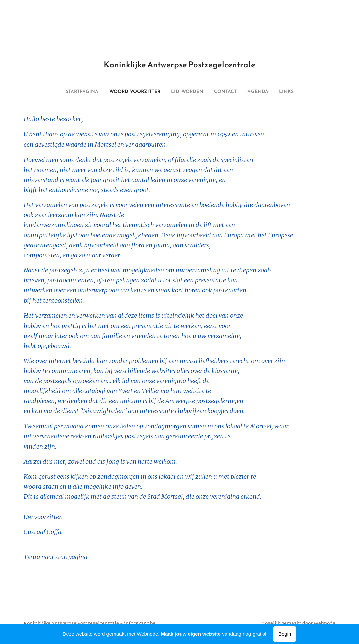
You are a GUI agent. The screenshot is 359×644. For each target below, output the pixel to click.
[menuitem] (155, 92)
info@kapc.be (140, 623)
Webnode (325, 623)
